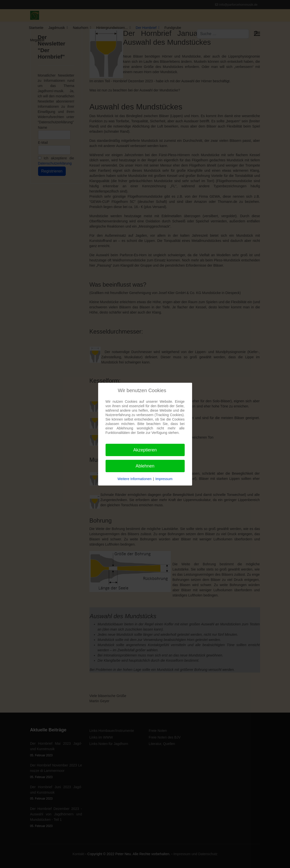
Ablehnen (145, 466)
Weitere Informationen (134, 479)
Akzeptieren (145, 450)
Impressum (164, 479)
